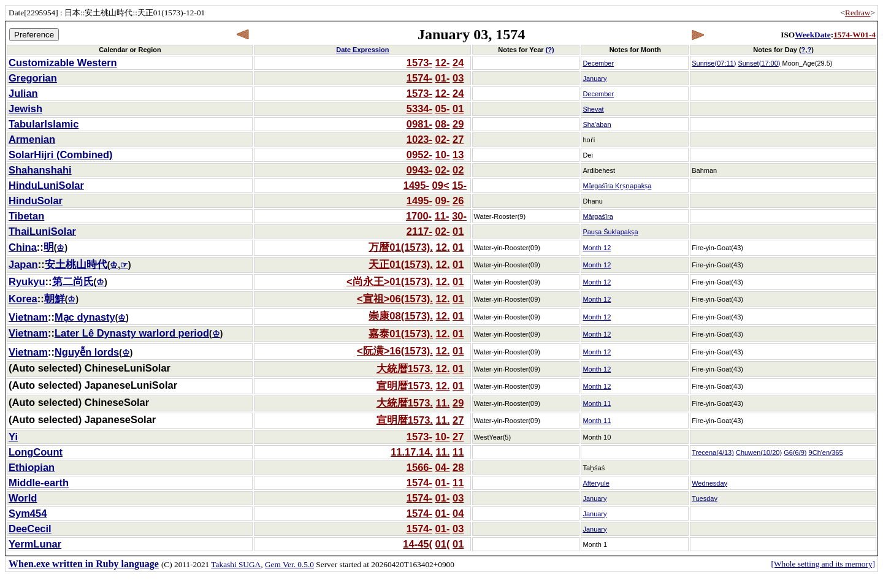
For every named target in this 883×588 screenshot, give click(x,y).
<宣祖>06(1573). (395, 299)
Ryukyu (27, 281)
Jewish (25, 109)
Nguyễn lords (87, 352)
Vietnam (28, 317)
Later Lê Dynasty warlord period (132, 333)
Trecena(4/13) (713, 452)
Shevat (593, 109)
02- (443, 139)
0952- (419, 155)
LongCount (36, 452)
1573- (419, 63)
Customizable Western (63, 63)
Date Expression (362, 50)
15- (459, 185)
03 (458, 78)
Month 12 (597, 248)
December (598, 63)
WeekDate (812, 35)
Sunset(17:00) (759, 63)
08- (443, 124)
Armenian (32, 139)
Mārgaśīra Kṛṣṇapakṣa (617, 186)
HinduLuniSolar (46, 185)
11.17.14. (412, 452)
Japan (23, 264)
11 (458, 452)
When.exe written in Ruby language (84, 564)
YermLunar (35, 544)
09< (441, 185)
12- (443, 63)
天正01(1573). (401, 264)
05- (443, 109)
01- (443, 78)
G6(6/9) (795, 452)
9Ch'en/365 (826, 452)
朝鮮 (55, 299)
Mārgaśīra (598, 216)
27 (458, 139)
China (23, 247)
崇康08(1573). (401, 316)
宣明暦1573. (405, 386)
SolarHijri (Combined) (61, 155)
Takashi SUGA (236, 564)
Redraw (858, 13)
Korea (23, 299)
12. (443, 247)
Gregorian (33, 78)
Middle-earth (39, 483)
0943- (419, 170)
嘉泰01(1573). (401, 334)
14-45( (418, 544)
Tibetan (26, 216)
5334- (419, 109)
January (594, 78)
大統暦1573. (405, 368)
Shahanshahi (40, 170)
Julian (23, 93)
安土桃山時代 (76, 264)
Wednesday (709, 483)
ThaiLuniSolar (42, 231)
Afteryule (596, 483)
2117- (419, 231)
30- (459, 216)
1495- (416, 185)
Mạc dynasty (85, 317)
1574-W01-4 (854, 35)
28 (458, 467)
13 (458, 155)
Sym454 (28, 513)
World (23, 498)
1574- (419, 78)
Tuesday (705, 498)
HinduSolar (36, 200)
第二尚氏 (73, 281)
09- (443, 200)
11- (442, 216)
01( (443, 544)
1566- (419, 467)
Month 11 (597, 403)
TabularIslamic (44, 124)
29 (458, 124)
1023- (419, 139)
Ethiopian (32, 467)
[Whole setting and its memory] (823, 564)
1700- (419, 216)
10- (443, 155)
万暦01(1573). (401, 247)
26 (458, 200)
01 (458, 109)
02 (458, 170)
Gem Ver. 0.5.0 (289, 564)
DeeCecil (30, 529)
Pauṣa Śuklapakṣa (610, 232)
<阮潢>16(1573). (395, 351)
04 (458, 513)
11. (443, 403)
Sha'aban (597, 124)
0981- (419, 124)
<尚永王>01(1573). (390, 281)
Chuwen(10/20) (759, 452)
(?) (550, 50)
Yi (13, 437)
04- (443, 467)
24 (458, 63)
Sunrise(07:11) (714, 63)
